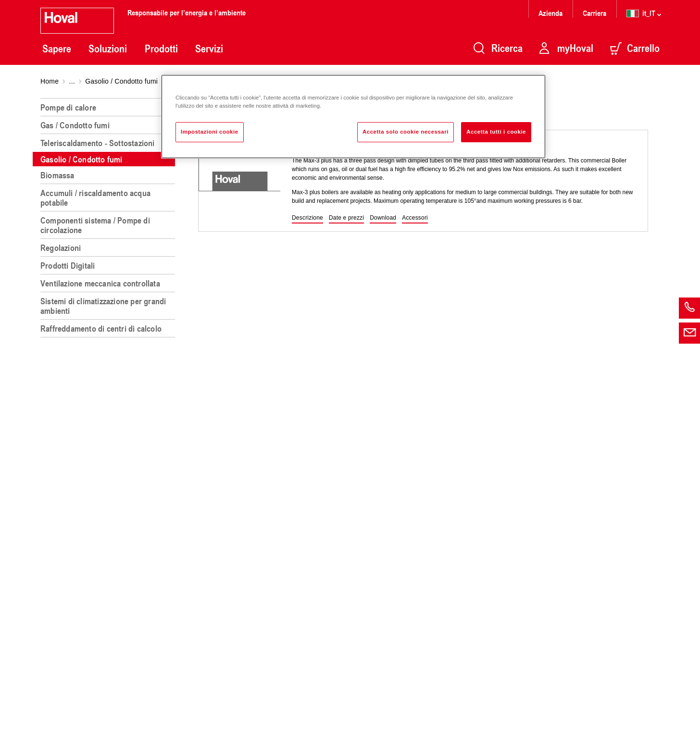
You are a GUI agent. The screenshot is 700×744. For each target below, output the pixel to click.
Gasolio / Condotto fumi (121, 81)
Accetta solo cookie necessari (406, 132)
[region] (110, 417)
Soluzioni (108, 49)
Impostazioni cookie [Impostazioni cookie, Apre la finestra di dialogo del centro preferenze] (210, 132)
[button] (307, 218)
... (72, 81)
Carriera (594, 13)
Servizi (209, 49)
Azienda (550, 13)
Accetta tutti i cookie (496, 132)
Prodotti (161, 49)
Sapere (57, 49)
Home (50, 81)
